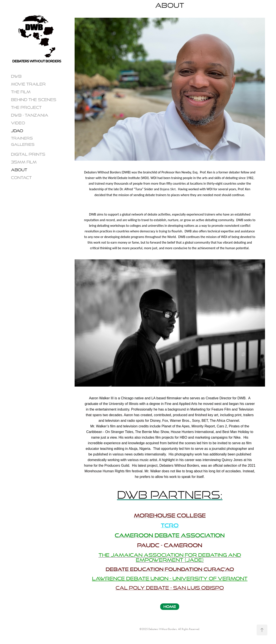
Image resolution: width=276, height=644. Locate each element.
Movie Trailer (28, 84)
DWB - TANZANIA (30, 115)
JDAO (17, 131)
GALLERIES (23, 144)
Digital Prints (28, 154)
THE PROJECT (26, 107)
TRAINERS (22, 138)
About (19, 170)
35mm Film (24, 162)
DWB (16, 76)
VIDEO (18, 123)
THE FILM (21, 92)
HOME (170, 607)
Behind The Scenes (34, 100)
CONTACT (21, 178)
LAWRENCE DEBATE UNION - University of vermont (170, 578)
